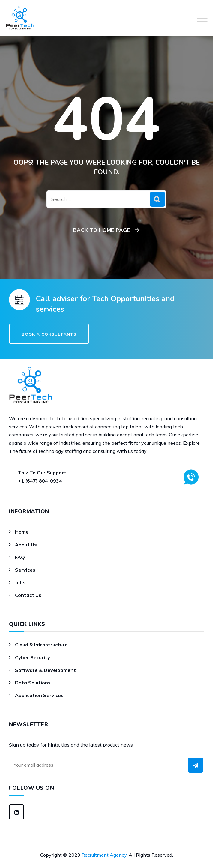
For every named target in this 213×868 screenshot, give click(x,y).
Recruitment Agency (104, 855)
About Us (26, 545)
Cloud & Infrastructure (41, 645)
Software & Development (45, 670)
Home (22, 532)
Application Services (39, 695)
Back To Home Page (102, 230)
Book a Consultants (49, 334)
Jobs (20, 582)
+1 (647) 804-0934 (40, 481)
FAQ (20, 557)
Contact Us (28, 595)
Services (25, 570)
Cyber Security (33, 657)
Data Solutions (33, 683)
